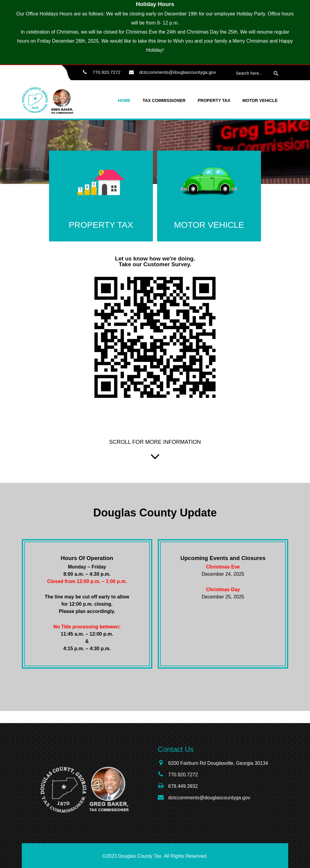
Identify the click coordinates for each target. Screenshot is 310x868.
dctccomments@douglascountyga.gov (178, 72)
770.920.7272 (100, 72)
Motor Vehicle (260, 100)
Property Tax (214, 100)
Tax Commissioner (164, 100)
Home (124, 100)
